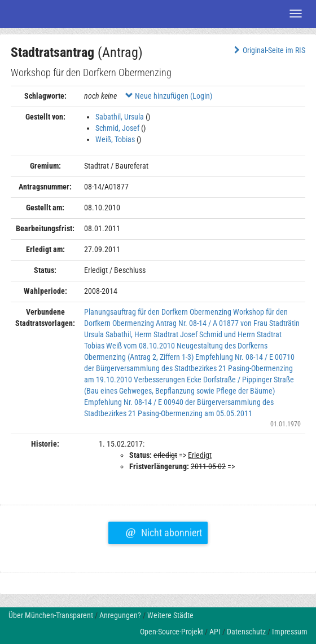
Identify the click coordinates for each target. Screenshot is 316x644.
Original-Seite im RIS (268, 50)
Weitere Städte (170, 615)
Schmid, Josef (117, 128)
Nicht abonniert (163, 531)
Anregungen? (120, 615)
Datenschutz (246, 632)
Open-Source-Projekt (172, 632)
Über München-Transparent (51, 615)
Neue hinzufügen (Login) (169, 96)
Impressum (290, 632)
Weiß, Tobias (115, 139)
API (215, 632)
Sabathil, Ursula (120, 117)
